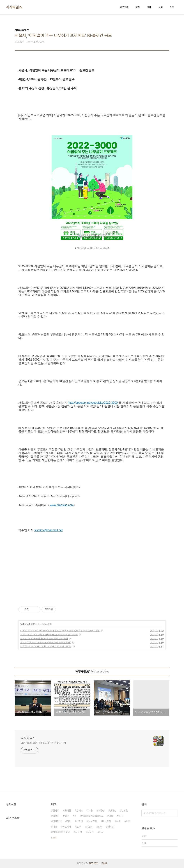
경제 (149, 7)
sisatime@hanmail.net (49, 530)
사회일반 (30, 624)
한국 (101, 832)
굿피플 (68, 811)
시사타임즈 (14, 7)
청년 (121, 816)
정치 (138, 7)
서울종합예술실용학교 (93, 816)
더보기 (54, 838)
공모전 (90, 832)
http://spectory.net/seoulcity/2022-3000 (93, 403)
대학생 (80, 821)
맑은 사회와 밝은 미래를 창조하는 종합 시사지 (43, 743)
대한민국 (57, 821)
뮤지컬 (125, 811)
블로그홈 (124, 7)
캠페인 (111, 827)
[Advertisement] (92, 566)
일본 (67, 816)
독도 (118, 821)
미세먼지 (107, 821)
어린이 (56, 816)
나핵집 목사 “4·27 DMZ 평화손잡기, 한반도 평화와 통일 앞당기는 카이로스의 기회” (60, 631)
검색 (174, 813)
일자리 (56, 811)
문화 (172, 7)
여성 (55, 827)
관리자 (104, 863)
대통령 (101, 811)
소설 (79, 827)
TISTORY (93, 863)
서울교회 (93, 821)
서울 (90, 811)
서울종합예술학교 (61, 832)
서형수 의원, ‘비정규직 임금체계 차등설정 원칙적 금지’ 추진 (49, 635)
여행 (69, 821)
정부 (100, 827)
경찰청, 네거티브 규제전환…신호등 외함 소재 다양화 (46, 646)
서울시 (79, 832)
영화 (111, 816)
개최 (128, 821)
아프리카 (67, 827)
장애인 (113, 811)
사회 (161, 7)
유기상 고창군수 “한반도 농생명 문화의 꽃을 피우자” (45, 642)
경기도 (80, 811)
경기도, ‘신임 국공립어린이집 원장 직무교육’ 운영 (44, 639)
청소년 (89, 827)
